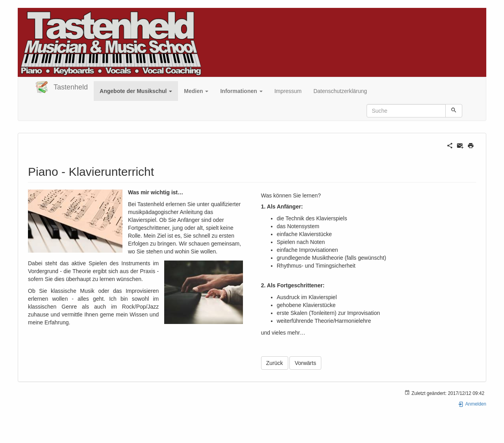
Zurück (275, 363)
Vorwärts (305, 363)
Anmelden (472, 404)
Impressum (288, 91)
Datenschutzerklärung (340, 91)
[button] (136, 91)
